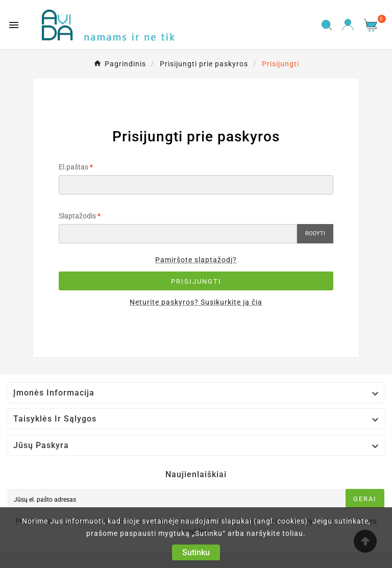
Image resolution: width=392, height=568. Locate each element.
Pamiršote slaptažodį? (196, 260)
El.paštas (73, 167)
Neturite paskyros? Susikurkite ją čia (196, 302)
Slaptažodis (77, 216)
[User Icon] (348, 25)
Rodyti (315, 233)
